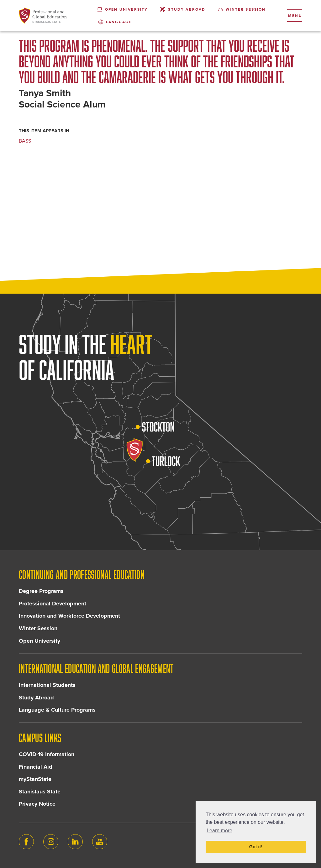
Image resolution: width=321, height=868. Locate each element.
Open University (39, 641)
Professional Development (53, 604)
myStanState (35, 779)
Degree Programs (41, 591)
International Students (47, 685)
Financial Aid (36, 767)
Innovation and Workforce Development (69, 616)
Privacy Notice (37, 804)
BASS (25, 141)
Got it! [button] (256, 847)
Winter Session (38, 628)
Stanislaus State (40, 792)
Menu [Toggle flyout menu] (295, 16)
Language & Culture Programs (57, 710)
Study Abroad (36, 698)
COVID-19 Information (47, 754)
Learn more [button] (219, 831)
